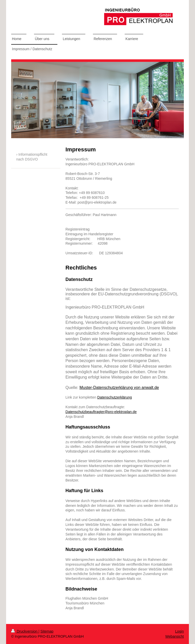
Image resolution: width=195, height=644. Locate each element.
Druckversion (25, 631)
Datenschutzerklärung (115, 397)
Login (180, 631)
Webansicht (175, 636)
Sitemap (47, 631)
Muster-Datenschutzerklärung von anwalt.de (119, 388)
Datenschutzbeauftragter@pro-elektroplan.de (101, 412)
